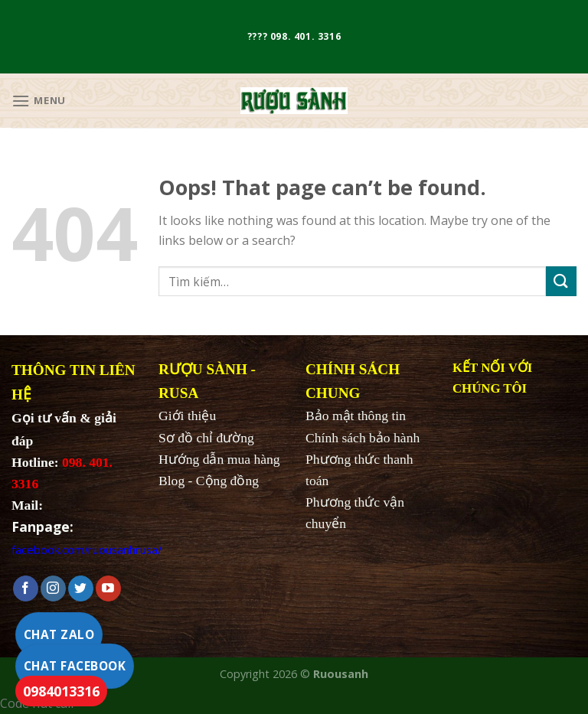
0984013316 (61, 691)
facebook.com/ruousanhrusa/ (87, 549)
